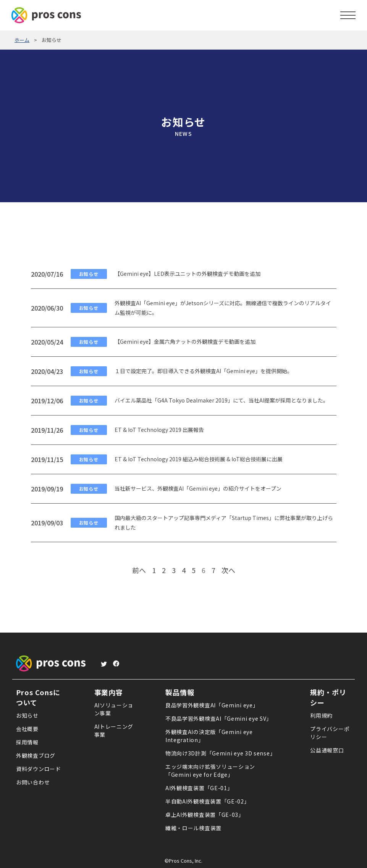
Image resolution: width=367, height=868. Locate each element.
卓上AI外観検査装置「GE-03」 (205, 815)
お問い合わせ (33, 782)
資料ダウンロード (39, 769)
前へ (139, 570)
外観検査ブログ (36, 755)
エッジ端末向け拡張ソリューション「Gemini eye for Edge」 (210, 771)
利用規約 (321, 715)
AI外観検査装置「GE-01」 (199, 788)
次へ (228, 570)
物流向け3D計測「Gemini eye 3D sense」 (220, 753)
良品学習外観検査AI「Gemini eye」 (212, 705)
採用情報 (27, 742)
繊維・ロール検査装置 (193, 828)
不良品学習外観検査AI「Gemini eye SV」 (219, 718)
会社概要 (27, 729)
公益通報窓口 (327, 750)
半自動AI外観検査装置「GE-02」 (208, 801)
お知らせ (27, 715)
